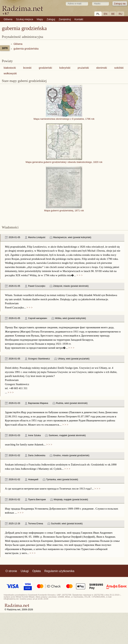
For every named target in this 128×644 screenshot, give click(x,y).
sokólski (119, 68)
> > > (79, 275)
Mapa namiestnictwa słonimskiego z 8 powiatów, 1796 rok (64, 118)
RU (121, 14)
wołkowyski (10, 73)
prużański (83, 68)
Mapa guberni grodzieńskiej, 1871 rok (64, 209)
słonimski (102, 68)
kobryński (65, 68)
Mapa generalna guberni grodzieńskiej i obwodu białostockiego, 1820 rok (64, 161)
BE (113, 14)
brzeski (27, 68)
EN (105, 14)
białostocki (10, 68)
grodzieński (45, 68)
